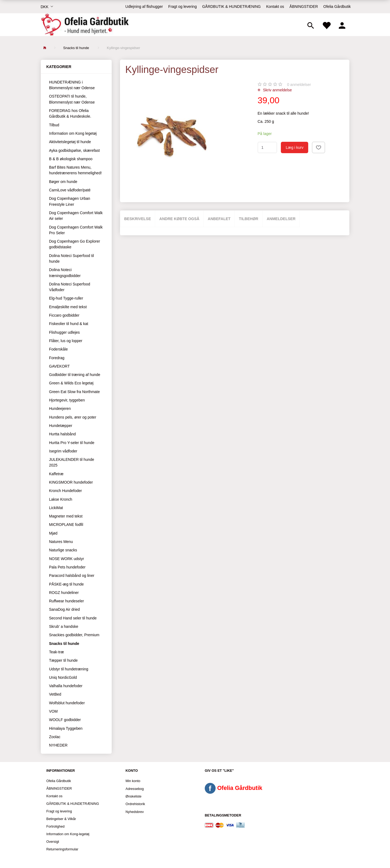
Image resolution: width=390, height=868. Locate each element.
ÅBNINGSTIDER (304, 7)
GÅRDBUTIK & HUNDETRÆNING (231, 7)
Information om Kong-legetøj (68, 834)
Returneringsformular (62, 849)
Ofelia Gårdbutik (337, 7)
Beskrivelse (138, 219)
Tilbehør (249, 219)
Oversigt (53, 842)
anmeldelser (299, 85)
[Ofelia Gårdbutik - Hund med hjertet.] (85, 25)
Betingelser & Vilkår (61, 819)
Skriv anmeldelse (277, 90)
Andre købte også (179, 219)
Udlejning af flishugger (144, 7)
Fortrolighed (55, 827)
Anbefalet (219, 219)
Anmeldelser (281, 219)
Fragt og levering (182, 7)
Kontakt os (275, 7)
